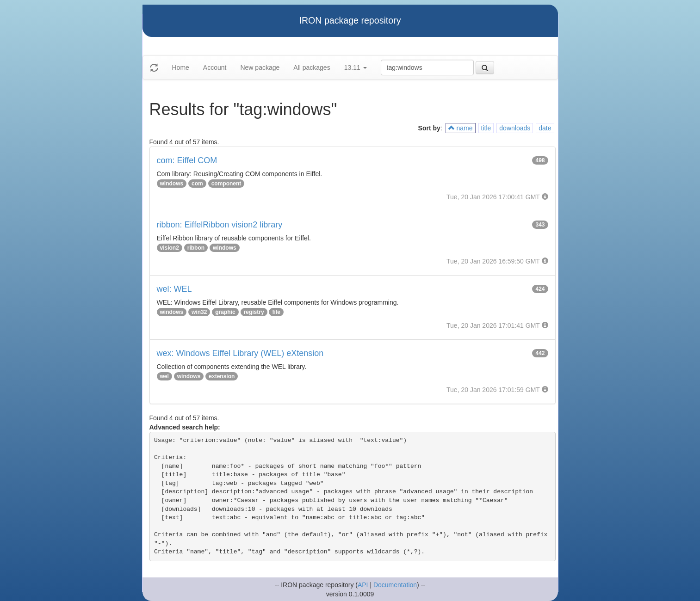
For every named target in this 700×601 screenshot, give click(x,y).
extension (222, 376)
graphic (225, 312)
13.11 (356, 67)
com (197, 184)
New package (260, 67)
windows (172, 184)
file (276, 312)
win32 (199, 312)
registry (254, 312)
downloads (515, 128)
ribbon (196, 248)
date (545, 128)
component (226, 184)
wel (164, 376)
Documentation (395, 585)
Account (215, 67)
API (363, 585)
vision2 (170, 248)
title (486, 128)
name (461, 128)
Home (181, 67)
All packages (312, 67)
